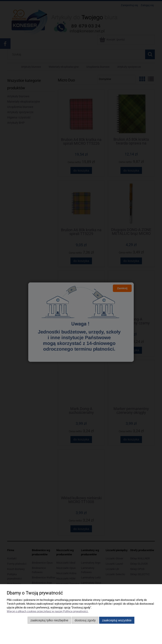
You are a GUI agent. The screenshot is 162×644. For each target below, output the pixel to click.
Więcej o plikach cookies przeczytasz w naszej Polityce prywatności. (48, 611)
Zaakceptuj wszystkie (117, 620)
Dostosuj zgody (85, 620)
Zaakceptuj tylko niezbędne (49, 620)
